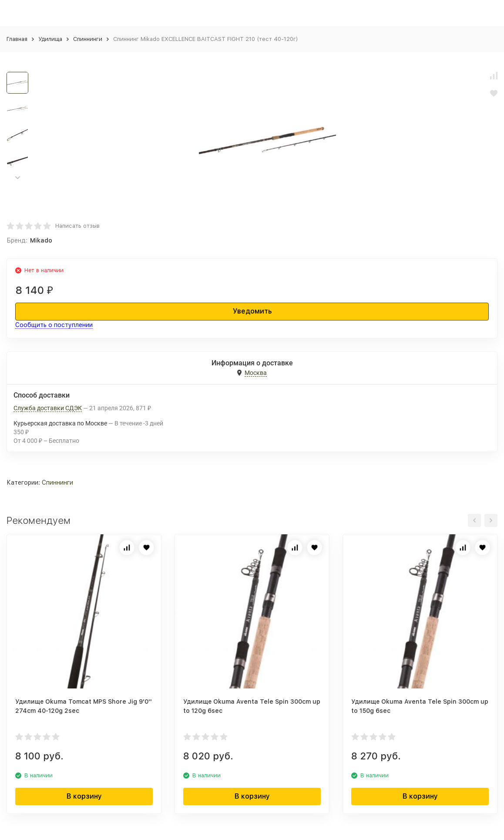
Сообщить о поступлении (54, 325)
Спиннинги (88, 39)
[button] (17, 178)
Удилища (50, 39)
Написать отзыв (77, 226)
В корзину (84, 796)
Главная (17, 39)
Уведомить (252, 311)
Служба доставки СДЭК (48, 408)
